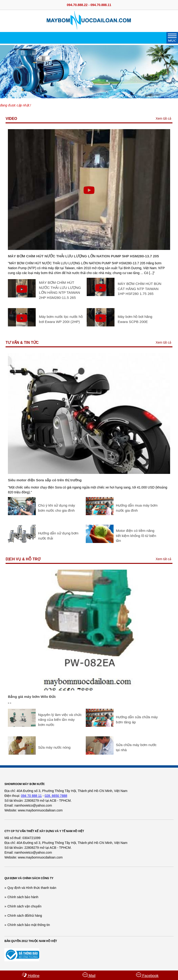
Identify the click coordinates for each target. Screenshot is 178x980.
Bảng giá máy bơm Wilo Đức (32, 697)
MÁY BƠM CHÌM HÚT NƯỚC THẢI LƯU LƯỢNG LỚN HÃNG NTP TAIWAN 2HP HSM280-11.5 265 (60, 290)
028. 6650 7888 (56, 796)
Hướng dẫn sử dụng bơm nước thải (58, 536)
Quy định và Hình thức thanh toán (32, 888)
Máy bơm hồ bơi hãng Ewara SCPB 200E (135, 319)
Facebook (147, 975)
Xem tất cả (163, 118)
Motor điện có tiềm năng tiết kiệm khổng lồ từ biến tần (136, 536)
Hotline (31, 975)
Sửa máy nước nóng (54, 747)
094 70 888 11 (31, 796)
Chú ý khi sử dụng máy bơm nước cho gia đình (56, 508)
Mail (89, 975)
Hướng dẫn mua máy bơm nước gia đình (137, 508)
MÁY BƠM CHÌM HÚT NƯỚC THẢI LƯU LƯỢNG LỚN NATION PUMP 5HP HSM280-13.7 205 (83, 256)
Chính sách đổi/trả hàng (25, 916)
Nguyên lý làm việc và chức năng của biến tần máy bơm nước (60, 720)
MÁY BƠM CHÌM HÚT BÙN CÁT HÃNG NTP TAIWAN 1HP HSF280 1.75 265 (140, 289)
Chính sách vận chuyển (24, 906)
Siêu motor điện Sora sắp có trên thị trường (45, 480)
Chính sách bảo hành (23, 897)
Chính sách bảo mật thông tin (29, 925)
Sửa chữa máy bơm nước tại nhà (136, 747)
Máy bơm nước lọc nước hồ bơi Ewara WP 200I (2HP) (61, 319)
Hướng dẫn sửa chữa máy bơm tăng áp (137, 720)
